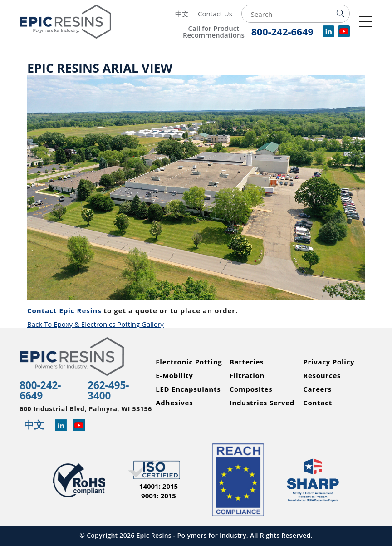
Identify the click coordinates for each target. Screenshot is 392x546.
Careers (317, 389)
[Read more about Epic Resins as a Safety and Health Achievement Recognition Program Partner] (313, 480)
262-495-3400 (108, 390)
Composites (251, 389)
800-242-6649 (40, 390)
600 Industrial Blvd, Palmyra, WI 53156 (86, 409)
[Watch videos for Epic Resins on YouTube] (344, 34)
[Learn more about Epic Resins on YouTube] (79, 426)
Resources (322, 376)
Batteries (247, 362)
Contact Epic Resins (64, 310)
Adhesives (174, 403)
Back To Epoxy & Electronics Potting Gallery (96, 324)
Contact (318, 403)
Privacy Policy (329, 362)
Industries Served (262, 403)
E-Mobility (174, 376)
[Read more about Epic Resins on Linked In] (61, 426)
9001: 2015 (159, 496)
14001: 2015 (159, 486)
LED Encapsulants (188, 389)
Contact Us (215, 14)
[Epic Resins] (76, 22)
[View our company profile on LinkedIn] (328, 34)
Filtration (247, 376)
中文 (182, 14)
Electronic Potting (189, 362)
